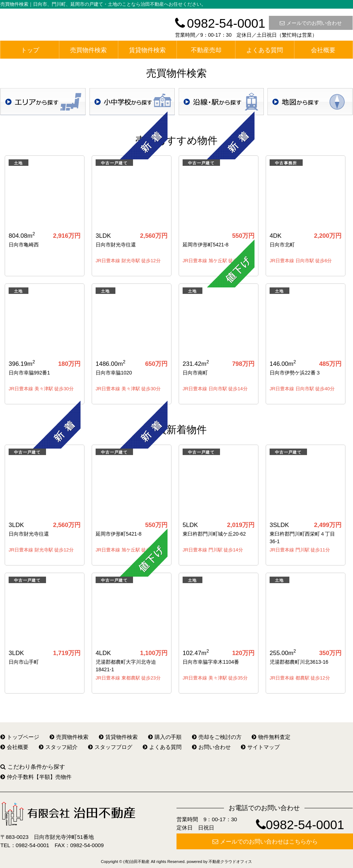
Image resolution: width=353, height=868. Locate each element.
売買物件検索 (88, 50)
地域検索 (43, 102)
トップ (30, 50)
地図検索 (310, 102)
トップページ (20, 737)
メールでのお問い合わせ (311, 23)
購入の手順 (165, 737)
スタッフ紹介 (58, 747)
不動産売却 (206, 50)
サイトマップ (260, 747)
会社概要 (323, 50)
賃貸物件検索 (147, 50)
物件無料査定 (271, 737)
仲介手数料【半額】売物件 (36, 777)
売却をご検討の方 (217, 737)
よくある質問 (265, 50)
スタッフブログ (110, 747)
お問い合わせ (211, 747)
